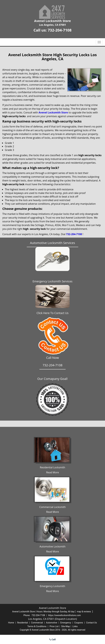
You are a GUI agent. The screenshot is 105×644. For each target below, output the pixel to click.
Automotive (52, 623)
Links (75, 626)
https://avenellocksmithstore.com (64, 615)
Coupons (79, 623)
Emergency (66, 623)
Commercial (37, 623)
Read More (52, 472)
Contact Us (92, 623)
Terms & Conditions (37, 626)
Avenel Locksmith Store (53, 112)
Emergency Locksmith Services (52, 281)
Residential (23, 623)
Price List (54, 626)
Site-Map (66, 626)
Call (53, 639)
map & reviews (84, 612)
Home (11, 623)
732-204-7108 (60, 30)
